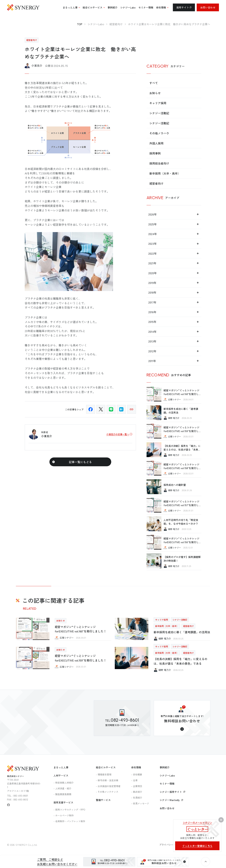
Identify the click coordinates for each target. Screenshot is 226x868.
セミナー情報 (167, 784)
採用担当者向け (159, 163)
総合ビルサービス (106, 767)
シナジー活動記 (159, 113)
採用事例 (155, 153)
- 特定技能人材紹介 (64, 783)
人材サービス (61, 775)
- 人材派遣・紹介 (62, 788)
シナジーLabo (167, 775)
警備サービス (103, 800)
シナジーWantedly (171, 800)
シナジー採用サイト (172, 792)
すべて (154, 83)
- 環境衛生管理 (104, 774)
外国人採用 (156, 143)
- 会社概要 (137, 774)
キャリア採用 (158, 103)
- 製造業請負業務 (62, 794)
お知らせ (155, 93)
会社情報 (136, 767)
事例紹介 (165, 767)
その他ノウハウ (159, 133)
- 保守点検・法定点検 (107, 780)
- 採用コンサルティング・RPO (69, 810)
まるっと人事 (61, 767)
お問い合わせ (208, 7)
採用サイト (184, 7)
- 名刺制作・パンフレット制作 (69, 821)
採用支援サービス (63, 802)
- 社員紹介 (137, 798)
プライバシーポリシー (171, 845)
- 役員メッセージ (140, 803)
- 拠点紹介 (137, 792)
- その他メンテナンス (107, 792)
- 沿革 (134, 780)
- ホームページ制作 (64, 815)
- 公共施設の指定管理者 (108, 786)
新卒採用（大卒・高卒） (165, 173)
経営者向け (156, 183)
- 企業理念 (137, 786)
